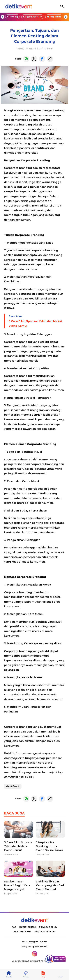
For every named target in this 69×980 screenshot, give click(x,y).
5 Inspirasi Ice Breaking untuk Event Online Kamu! (50, 846)
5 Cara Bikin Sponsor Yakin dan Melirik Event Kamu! (36, 324)
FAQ (14, 927)
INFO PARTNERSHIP (45, 932)
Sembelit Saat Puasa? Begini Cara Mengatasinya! (17, 885)
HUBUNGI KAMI (28, 927)
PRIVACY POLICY (48, 927)
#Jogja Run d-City (32, 17)
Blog (43, 974)
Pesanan (26, 974)
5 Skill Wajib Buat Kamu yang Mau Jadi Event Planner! (50, 885)
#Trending (12, 17)
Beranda (9, 974)
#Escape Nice (54, 17)
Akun (60, 974)
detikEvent (13, 786)
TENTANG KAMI (22, 932)
